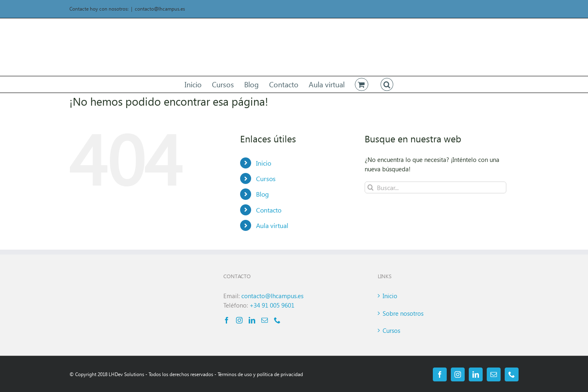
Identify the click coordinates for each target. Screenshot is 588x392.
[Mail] (265, 320)
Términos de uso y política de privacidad (260, 374)
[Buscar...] (435, 187)
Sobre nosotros (403, 313)
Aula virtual (272, 225)
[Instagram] (239, 320)
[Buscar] (371, 187)
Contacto (269, 210)
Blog (262, 194)
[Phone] (277, 320)
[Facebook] (227, 320)
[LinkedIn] (252, 320)
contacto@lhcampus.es (160, 9)
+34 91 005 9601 (272, 305)
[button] (387, 84)
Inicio (264, 163)
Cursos (266, 178)
